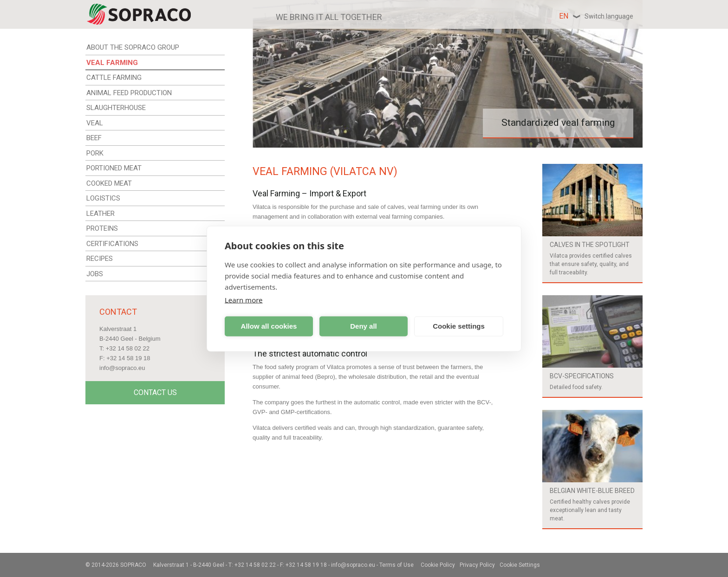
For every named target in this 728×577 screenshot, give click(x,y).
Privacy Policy (477, 565)
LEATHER (101, 214)
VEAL (95, 123)
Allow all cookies (269, 326)
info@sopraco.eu (122, 368)
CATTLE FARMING (114, 78)
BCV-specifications (582, 376)
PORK (95, 153)
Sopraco (133, 565)
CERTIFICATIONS (112, 244)
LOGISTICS (103, 198)
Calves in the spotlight (590, 245)
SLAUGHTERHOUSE (116, 108)
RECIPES (100, 259)
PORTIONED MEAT (114, 168)
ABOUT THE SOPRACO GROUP (133, 47)
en (596, 16)
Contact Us (155, 392)
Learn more (244, 299)
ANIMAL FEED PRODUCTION (129, 93)
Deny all (364, 326)
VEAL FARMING (112, 63)
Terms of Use (396, 565)
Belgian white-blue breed (592, 491)
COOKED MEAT (109, 183)
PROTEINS (102, 228)
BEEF (94, 138)
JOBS (95, 274)
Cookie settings (459, 326)
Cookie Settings (520, 565)
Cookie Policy (438, 565)
